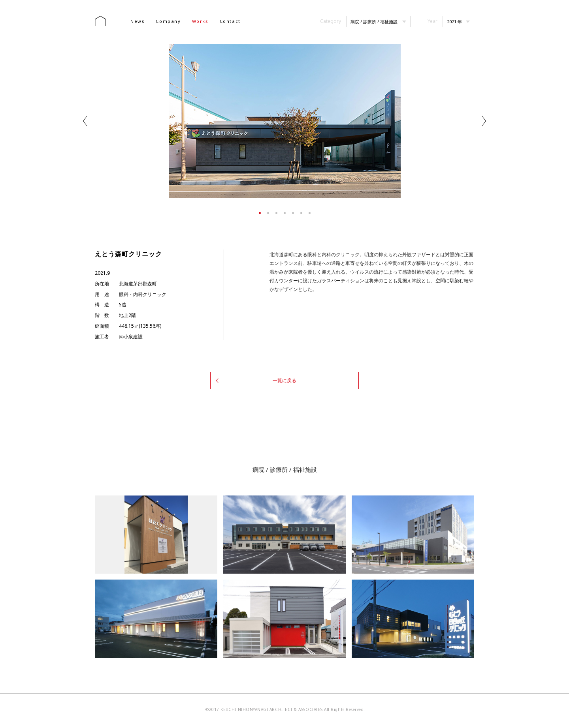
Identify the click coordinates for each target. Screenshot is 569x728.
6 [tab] (301, 213)
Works (200, 21)
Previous (85, 121)
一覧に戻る (284, 380)
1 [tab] (260, 213)
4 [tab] (285, 213)
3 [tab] (276, 213)
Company (168, 21)
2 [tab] (268, 213)
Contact (230, 21)
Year (432, 21)
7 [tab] (310, 213)
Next (484, 121)
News (138, 21)
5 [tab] (293, 213)
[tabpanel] (284, 121)
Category (331, 21)
